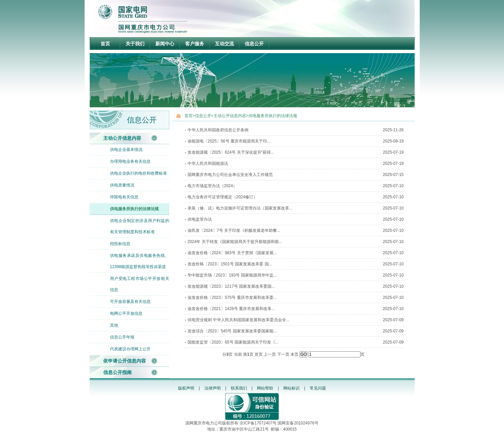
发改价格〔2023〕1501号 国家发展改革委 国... (230, 264)
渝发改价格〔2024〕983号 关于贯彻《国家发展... (232, 253)
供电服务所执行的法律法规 (134, 209)
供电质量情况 (122, 185)
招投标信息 (120, 244)
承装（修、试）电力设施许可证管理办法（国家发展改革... (240, 208)
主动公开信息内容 (122, 138)
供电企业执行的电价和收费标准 (138, 173)
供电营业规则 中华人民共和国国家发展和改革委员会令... (238, 320)
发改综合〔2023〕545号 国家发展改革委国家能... (232, 331)
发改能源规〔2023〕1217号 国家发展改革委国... (231, 286)
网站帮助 (265, 388)
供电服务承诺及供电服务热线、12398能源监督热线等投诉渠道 (140, 261)
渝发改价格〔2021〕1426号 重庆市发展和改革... (231, 309)
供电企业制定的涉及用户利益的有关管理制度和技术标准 (140, 226)
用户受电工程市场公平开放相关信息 (140, 284)
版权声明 (186, 388)
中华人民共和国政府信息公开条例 (218, 130)
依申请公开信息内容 (125, 361)
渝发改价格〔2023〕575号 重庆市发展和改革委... (232, 298)
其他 (114, 325)
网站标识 (291, 388)
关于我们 (135, 44)
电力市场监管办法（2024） (212, 186)
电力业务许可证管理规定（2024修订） (223, 197)
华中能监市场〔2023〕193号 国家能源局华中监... (232, 275)
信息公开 (254, 44)
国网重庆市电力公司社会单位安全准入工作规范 (230, 175)
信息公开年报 (122, 337)
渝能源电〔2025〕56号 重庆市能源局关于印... (229, 141)
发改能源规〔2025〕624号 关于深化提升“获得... (231, 152)
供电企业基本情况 (126, 150)
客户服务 (195, 44)
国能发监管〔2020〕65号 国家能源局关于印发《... (233, 342)
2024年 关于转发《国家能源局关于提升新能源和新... (235, 242)
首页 (105, 44)
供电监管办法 (200, 219)
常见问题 (318, 388)
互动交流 (224, 44)
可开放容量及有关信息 (130, 302)
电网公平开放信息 (126, 313)
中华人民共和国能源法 (208, 163)
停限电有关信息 (124, 197)
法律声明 (213, 388)
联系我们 (239, 388)
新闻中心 (165, 44)
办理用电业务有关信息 (130, 161)
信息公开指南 (117, 372)
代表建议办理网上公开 (130, 349)
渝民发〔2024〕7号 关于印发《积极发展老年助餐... (234, 231)
